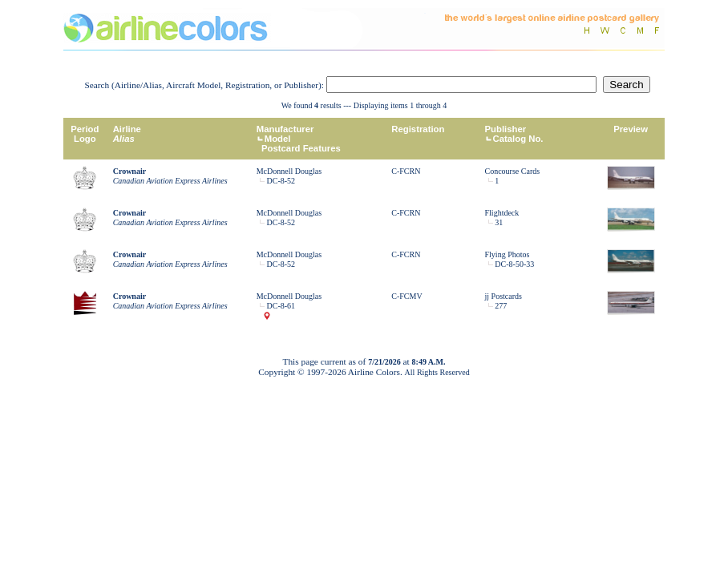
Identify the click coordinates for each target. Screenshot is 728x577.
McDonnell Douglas (289, 171)
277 (501, 306)
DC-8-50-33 (514, 264)
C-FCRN (406, 171)
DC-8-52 (281, 181)
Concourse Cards (513, 171)
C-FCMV (406, 296)
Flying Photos (508, 254)
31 (499, 222)
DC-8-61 (281, 306)
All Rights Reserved (437, 372)
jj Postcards (504, 296)
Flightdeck (502, 213)
